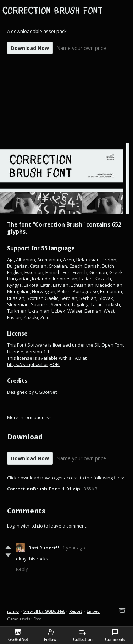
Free (37, 619)
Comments (115, 636)
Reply (22, 569)
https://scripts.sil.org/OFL (34, 364)
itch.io (13, 611)
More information (29, 417)
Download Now (30, 48)
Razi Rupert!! (44, 548)
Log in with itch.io (25, 526)
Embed (93, 611)
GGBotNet (46, 392)
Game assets (19, 619)
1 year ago (74, 548)
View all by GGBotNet (44, 611)
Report (76, 611)
